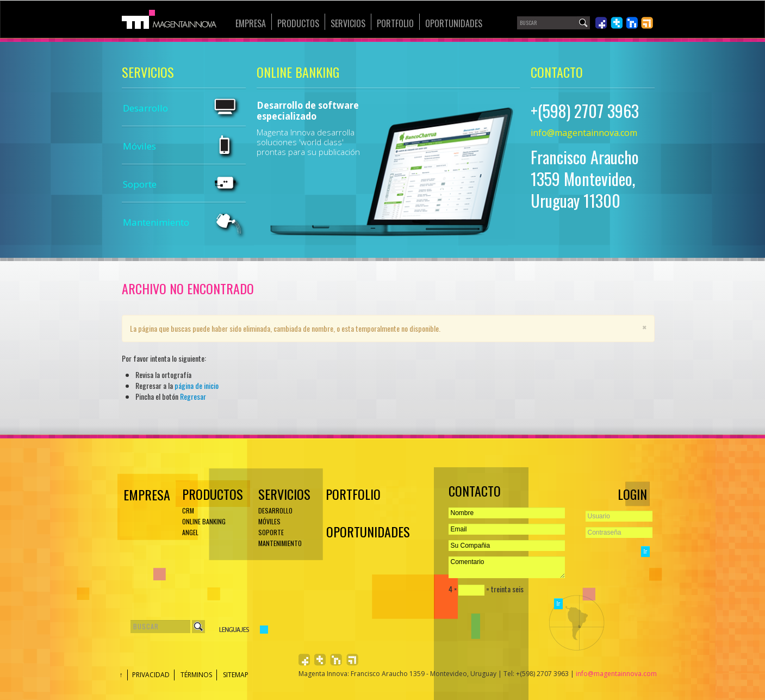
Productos (298, 23)
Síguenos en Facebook (601, 23)
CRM (188, 510)
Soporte (140, 184)
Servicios (348, 23)
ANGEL (190, 532)
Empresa (251, 23)
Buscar (198, 627)
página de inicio (197, 385)
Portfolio (395, 23)
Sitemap (236, 675)
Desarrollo (145, 108)
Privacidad (151, 675)
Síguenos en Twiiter (617, 23)
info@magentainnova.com (584, 133)
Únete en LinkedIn (632, 23)
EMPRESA (145, 494)
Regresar (193, 396)
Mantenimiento (156, 222)
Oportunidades (454, 23)
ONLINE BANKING (204, 521)
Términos (196, 675)
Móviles (139, 146)
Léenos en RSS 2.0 (647, 23)
